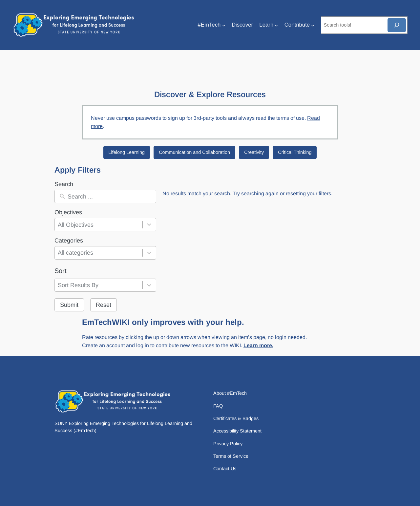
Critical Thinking (295, 152)
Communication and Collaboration (194, 152)
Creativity (254, 152)
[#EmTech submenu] (224, 25)
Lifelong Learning (127, 152)
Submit (69, 305)
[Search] (397, 25)
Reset (104, 305)
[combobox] (99, 225)
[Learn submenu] (276, 25)
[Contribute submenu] (313, 25)
